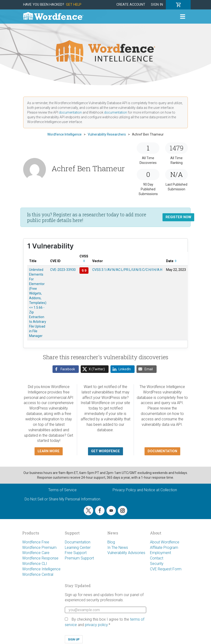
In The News (118, 548)
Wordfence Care (36, 553)
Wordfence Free (36, 542)
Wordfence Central (38, 574)
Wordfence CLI (35, 564)
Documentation (78, 542)
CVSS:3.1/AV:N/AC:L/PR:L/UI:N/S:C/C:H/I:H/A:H (127, 270)
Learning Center (78, 548)
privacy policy (96, 625)
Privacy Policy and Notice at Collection (145, 490)
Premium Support (79, 558)
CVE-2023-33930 (63, 270)
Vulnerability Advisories (126, 553)
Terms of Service (62, 490)
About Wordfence (165, 542)
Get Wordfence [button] (105, 451)
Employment (160, 553)
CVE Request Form (166, 569)
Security (157, 564)
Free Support (76, 553)
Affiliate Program (164, 548)
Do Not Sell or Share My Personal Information (62, 499)
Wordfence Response (40, 558)
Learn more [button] (49, 451)
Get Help (74, 5)
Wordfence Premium (39, 548)
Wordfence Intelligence (41, 569)
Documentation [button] (162, 451)
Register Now (178, 217)
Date (171, 261)
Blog (111, 542)
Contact (157, 558)
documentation (70, 112)
